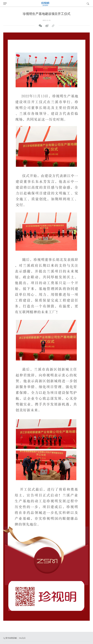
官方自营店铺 (11, 638)
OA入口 (22, 638)
